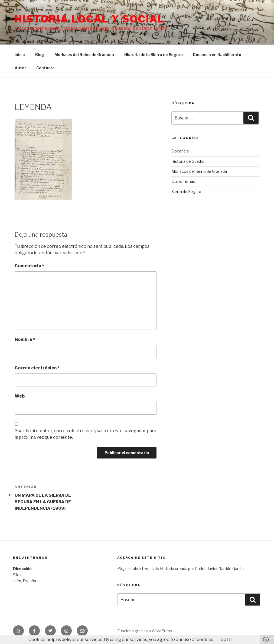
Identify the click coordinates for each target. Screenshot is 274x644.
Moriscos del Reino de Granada (84, 55)
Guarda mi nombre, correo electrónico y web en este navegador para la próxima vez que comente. (85, 434)
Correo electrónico (37, 368)
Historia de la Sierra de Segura (154, 55)
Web (20, 396)
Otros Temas (183, 181)
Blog (40, 55)
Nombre (25, 339)
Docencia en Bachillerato (217, 55)
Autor (20, 68)
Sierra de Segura (186, 192)
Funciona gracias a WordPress (145, 631)
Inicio (20, 55)
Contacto (45, 68)
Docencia (180, 151)
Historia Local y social (90, 19)
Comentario (29, 266)
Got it (226, 640)
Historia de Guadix (188, 161)
